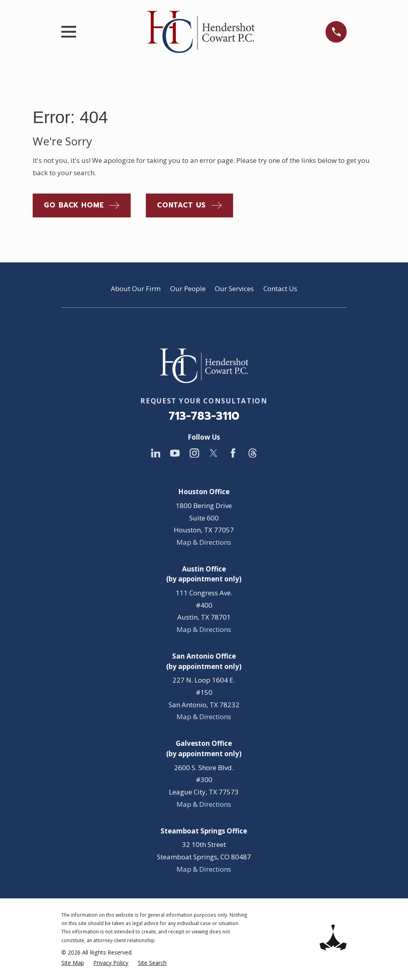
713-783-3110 (204, 416)
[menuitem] (73, 963)
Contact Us (280, 289)
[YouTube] (175, 453)
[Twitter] (214, 453)
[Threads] (253, 453)
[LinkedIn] (156, 453)
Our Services (234, 289)
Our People (188, 289)
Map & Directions (204, 542)
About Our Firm (136, 289)
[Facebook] (233, 453)
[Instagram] (194, 453)
